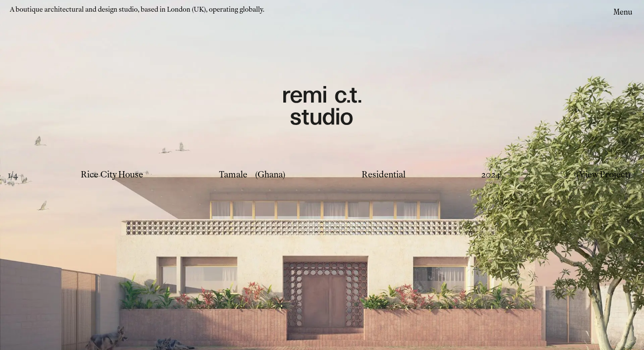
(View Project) (603, 175)
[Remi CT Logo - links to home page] (322, 107)
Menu (623, 12)
